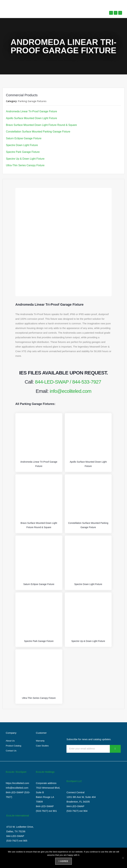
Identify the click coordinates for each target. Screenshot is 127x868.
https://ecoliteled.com (17, 783)
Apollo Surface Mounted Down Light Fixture (32, 118)
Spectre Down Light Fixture (22, 145)
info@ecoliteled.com (71, 391)
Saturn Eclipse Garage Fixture (24, 138)
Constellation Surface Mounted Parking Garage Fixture (38, 132)
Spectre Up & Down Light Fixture (25, 159)
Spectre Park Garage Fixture (23, 152)
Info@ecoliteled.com (17, 787)
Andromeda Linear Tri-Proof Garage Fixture (32, 111)
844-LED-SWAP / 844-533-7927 (68, 382)
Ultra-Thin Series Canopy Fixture (25, 165)
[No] (123, 858)
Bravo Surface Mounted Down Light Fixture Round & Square (41, 125)
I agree (63, 861)
